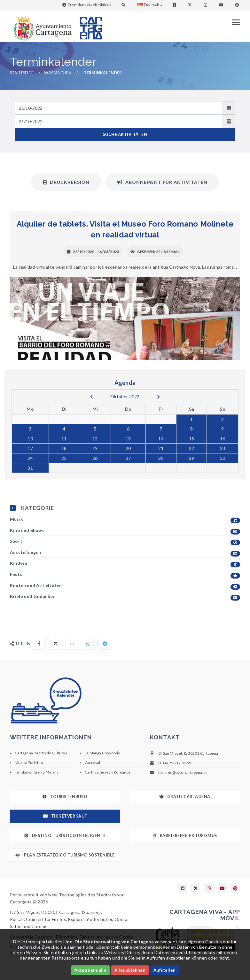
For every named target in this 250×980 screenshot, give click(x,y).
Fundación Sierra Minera (37, 772)
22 (191, 448)
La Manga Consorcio (103, 753)
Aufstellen (164, 970)
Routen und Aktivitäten (125, 586)
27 (128, 458)
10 (30, 439)
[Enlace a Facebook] (175, 5)
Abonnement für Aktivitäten (162, 182)
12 (95, 439)
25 (64, 458)
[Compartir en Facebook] (39, 643)
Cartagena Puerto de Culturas (41, 753)
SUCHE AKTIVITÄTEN (125, 135)
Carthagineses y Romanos (108, 772)
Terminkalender (103, 73)
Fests (125, 575)
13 (128, 439)
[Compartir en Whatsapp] (88, 643)
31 (30, 468)
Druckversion (66, 182)
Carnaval (93, 763)
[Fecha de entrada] (119, 108)
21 (161, 448)
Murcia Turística (29, 763)
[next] (158, 397)
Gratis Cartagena (185, 797)
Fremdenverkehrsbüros (90, 5)
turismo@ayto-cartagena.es (183, 772)
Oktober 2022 (125, 396)
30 (223, 458)
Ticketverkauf (65, 816)
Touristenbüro (65, 797)
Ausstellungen (125, 553)
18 (64, 448)
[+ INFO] (125, 318)
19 (95, 448)
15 (191, 439)
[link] (41, 25)
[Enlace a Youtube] (222, 5)
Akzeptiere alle (90, 970)
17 (30, 448)
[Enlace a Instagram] (206, 5)
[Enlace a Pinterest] (238, 5)
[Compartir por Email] (72, 643)
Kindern (125, 563)
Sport (125, 541)
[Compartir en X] (56, 643)
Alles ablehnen (130, 970)
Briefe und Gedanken (125, 597)
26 (95, 458)
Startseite (22, 73)
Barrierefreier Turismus (185, 836)
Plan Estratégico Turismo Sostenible (65, 855)
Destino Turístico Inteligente (65, 836)
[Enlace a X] (196, 888)
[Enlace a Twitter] (191, 5)
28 (161, 458)
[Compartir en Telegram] (105, 643)
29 (191, 458)
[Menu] (234, 22)
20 (128, 448)
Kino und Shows (125, 531)
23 (223, 448)
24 (30, 458)
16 (223, 439)
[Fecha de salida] (119, 121)
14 (161, 439)
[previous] (92, 397)
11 (64, 439)
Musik (125, 519)
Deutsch (150, 5)
